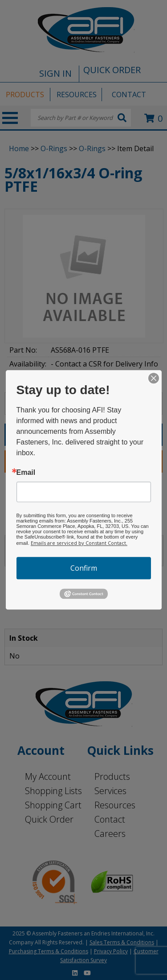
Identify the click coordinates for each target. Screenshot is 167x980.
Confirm (84, 568)
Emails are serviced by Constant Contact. (79, 543)
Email (26, 473)
